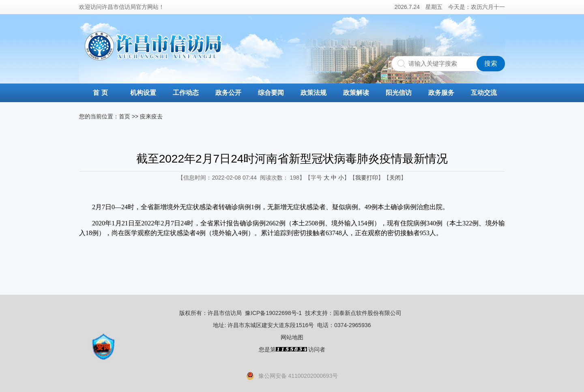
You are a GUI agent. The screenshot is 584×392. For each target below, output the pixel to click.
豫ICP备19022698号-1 (273, 313)
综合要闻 (271, 93)
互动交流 (484, 93)
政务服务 (441, 93)
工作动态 (186, 93)
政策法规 (313, 93)
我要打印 (367, 178)
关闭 (395, 178)
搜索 (491, 63)
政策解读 (356, 93)
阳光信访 (399, 93)
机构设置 (143, 93)
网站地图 (292, 337)
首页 (125, 116)
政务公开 (228, 93)
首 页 (100, 93)
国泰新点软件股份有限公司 (367, 313)
